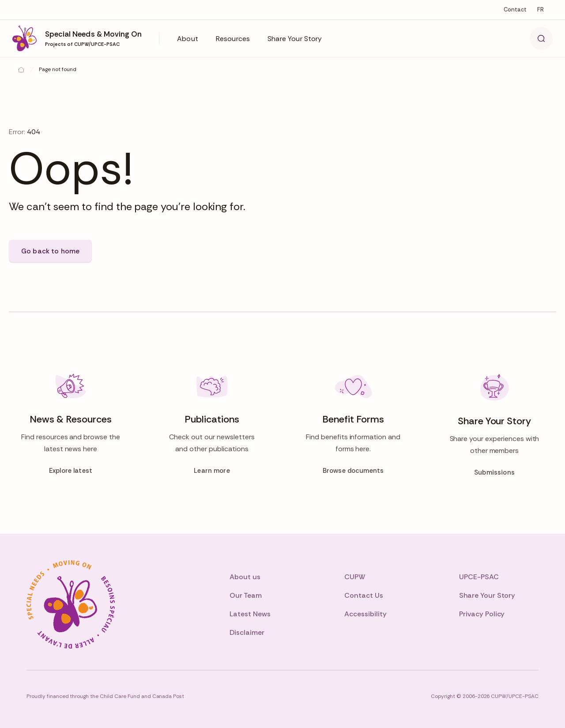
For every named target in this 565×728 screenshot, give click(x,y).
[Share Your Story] (494, 425)
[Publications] (212, 425)
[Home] (21, 70)
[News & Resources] (71, 425)
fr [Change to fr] (541, 9)
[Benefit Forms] (353, 425)
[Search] (541, 38)
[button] (188, 38)
